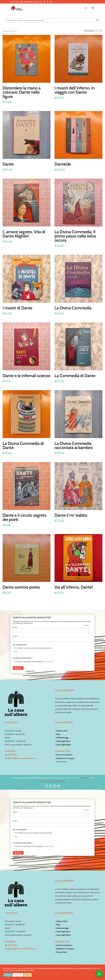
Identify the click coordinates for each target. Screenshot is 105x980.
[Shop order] (93, 31)
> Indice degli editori (63, 745)
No (16, 652)
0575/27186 (12, 755)
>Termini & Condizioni (64, 755)
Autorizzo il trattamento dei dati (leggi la (34, 661)
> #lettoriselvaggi (62, 738)
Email (15, 636)
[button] (99, 974)
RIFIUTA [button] (28, 975)
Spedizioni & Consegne (65, 758)
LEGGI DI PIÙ (18, 975)
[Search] (97, 20)
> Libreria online (61, 731)
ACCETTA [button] (8, 975)
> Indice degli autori (63, 741)
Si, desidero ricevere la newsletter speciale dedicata (33, 648)
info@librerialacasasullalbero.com (23, 758)
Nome (15, 627)
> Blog (57, 734)
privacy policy (48, 661)
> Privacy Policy (61, 952)
